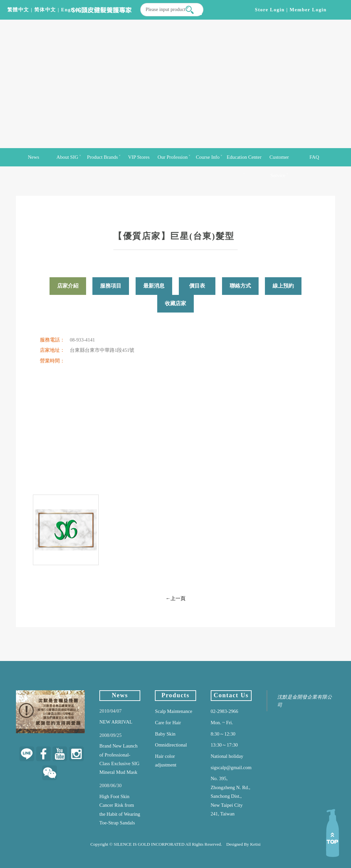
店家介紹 (68, 286)
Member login (308, 10)
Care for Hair (168, 723)
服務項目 (111, 286)
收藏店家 (175, 303)
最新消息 (154, 286)
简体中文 (45, 10)
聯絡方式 (240, 286)
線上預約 (283, 286)
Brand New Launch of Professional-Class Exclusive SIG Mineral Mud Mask (119, 759)
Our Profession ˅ (174, 157)
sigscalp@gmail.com (231, 767)
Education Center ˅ (244, 160)
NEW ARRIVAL (116, 722)
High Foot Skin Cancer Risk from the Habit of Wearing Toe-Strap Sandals (120, 810)
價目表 (197, 286)
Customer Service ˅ (279, 160)
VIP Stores (139, 157)
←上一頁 (175, 598)
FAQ (314, 157)
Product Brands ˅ (104, 157)
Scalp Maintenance (174, 711)
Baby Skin (165, 734)
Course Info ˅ (209, 157)
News (34, 157)
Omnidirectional (171, 745)
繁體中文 (18, 10)
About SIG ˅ (69, 157)
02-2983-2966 (225, 711)
